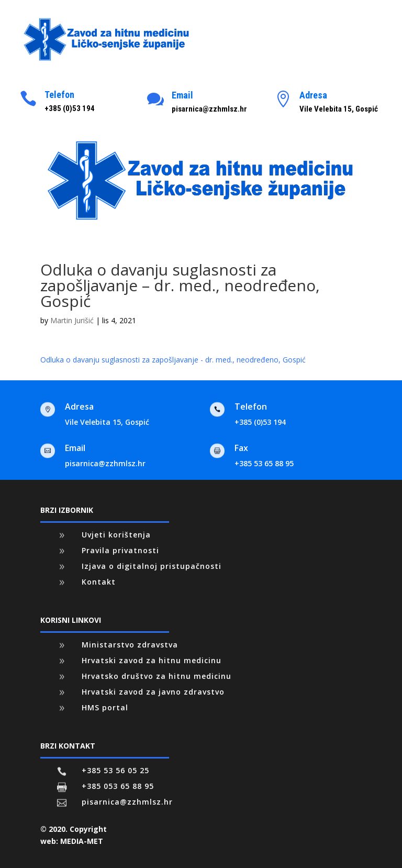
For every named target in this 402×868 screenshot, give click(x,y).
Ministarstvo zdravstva (130, 645)
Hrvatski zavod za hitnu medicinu (152, 660)
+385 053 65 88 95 (118, 786)
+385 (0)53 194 (260, 422)
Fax (241, 448)
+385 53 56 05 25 (115, 770)
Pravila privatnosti (120, 550)
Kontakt (99, 582)
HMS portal (105, 707)
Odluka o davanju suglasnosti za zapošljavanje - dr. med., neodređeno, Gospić (173, 360)
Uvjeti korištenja (116, 535)
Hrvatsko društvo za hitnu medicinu (157, 676)
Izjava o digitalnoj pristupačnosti (152, 566)
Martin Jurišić (72, 320)
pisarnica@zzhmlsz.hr (105, 463)
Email (182, 95)
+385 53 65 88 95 (264, 463)
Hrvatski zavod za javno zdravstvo (153, 692)
